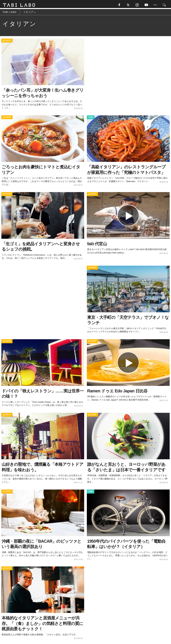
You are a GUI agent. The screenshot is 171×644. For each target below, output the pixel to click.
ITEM (91, 118)
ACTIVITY (7, 42)
